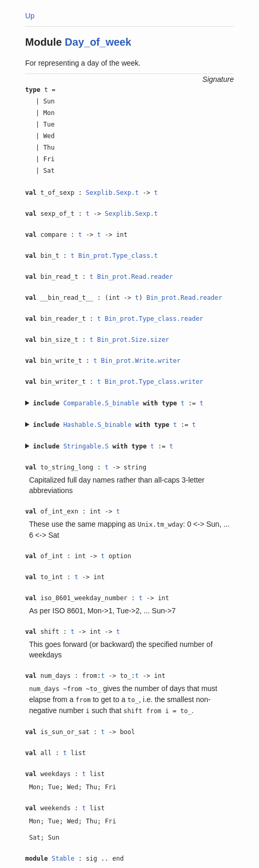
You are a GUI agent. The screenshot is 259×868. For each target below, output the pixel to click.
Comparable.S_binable (101, 403)
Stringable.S (86, 446)
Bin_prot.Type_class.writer (154, 382)
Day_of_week (98, 42)
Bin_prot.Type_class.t (118, 256)
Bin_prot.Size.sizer (133, 340)
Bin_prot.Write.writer (141, 361)
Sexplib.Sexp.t (112, 193)
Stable (63, 859)
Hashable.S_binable (98, 425)
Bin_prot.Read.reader (135, 277)
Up (30, 16)
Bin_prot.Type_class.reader (154, 319)
